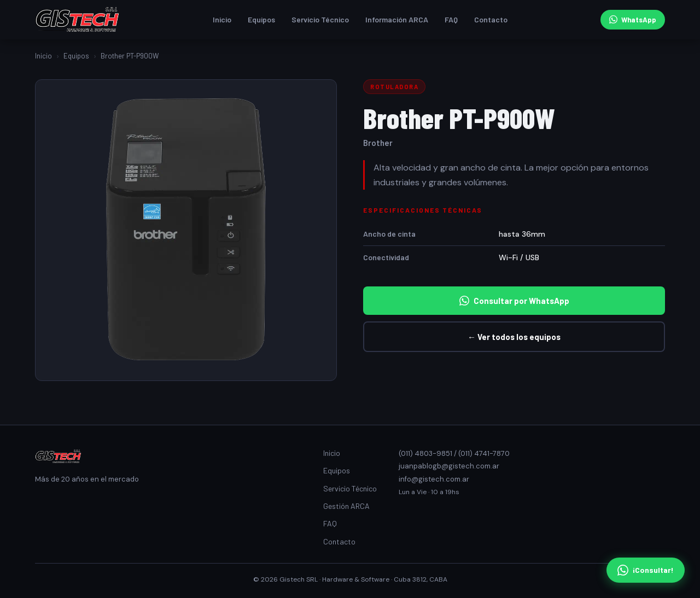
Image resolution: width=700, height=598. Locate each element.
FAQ (451, 19)
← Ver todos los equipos (514, 337)
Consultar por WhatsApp (514, 301)
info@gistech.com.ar (434, 479)
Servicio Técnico (320, 19)
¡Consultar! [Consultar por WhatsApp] (646, 570)
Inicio (222, 19)
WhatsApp (633, 20)
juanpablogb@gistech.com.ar (449, 466)
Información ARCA (397, 19)
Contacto (491, 19)
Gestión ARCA (346, 506)
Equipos (261, 19)
